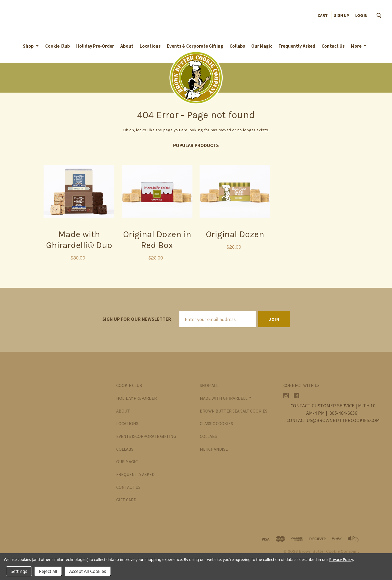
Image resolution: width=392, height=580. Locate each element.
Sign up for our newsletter (137, 319)
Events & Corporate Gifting (195, 46)
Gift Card (126, 500)
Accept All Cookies (88, 571)
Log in (361, 15)
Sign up (342, 15)
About (127, 46)
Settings (19, 571)
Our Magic (262, 46)
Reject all (48, 571)
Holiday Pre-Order (95, 46)
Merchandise (214, 449)
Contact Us (333, 46)
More (356, 46)
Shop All (209, 385)
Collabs (237, 46)
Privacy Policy (341, 559)
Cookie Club (58, 46)
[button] (196, 78)
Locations (150, 46)
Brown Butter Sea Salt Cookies (234, 411)
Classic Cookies (216, 423)
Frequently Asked (297, 46)
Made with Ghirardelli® (225, 398)
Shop (28, 46)
